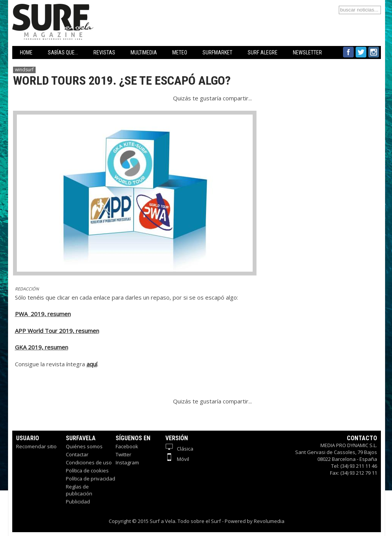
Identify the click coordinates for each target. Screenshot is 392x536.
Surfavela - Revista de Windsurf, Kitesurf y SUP (90, 11)
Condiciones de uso (89, 462)
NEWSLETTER (307, 52)
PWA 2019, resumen (43, 314)
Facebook (127, 446)
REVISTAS (104, 52)
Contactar (77, 454)
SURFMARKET (217, 52)
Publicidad (78, 502)
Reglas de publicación (79, 490)
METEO (180, 52)
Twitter (123, 454)
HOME (26, 52)
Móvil (177, 459)
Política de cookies (87, 470)
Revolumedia (269, 521)
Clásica (179, 449)
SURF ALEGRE (263, 52)
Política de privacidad (91, 479)
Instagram (127, 462)
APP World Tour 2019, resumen (57, 331)
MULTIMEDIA (144, 52)
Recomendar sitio (36, 446)
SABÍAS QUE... (63, 52)
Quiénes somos (84, 446)
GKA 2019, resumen (42, 347)
